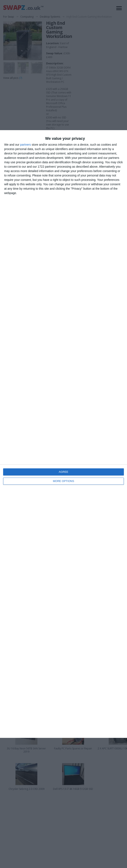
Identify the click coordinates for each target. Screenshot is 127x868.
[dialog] (63, 434)
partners (25, 145)
